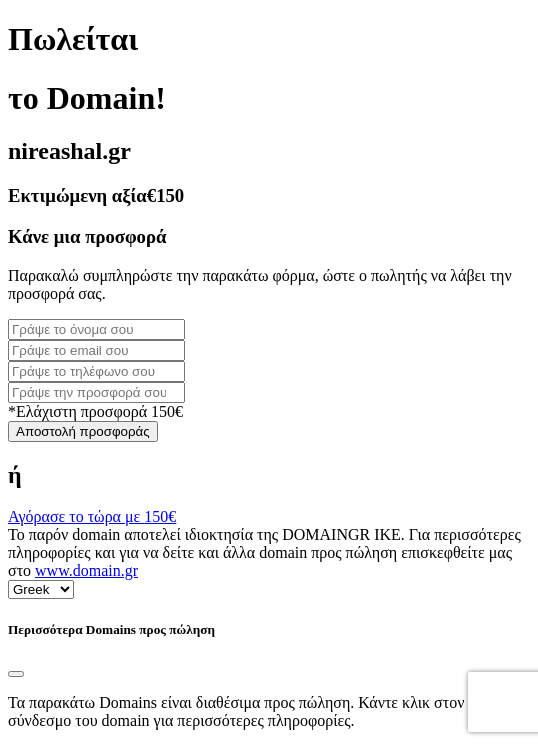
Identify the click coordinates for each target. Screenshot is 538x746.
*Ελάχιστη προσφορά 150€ (95, 411)
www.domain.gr (86, 570)
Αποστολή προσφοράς (83, 431)
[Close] (16, 674)
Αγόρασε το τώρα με (92, 516)
